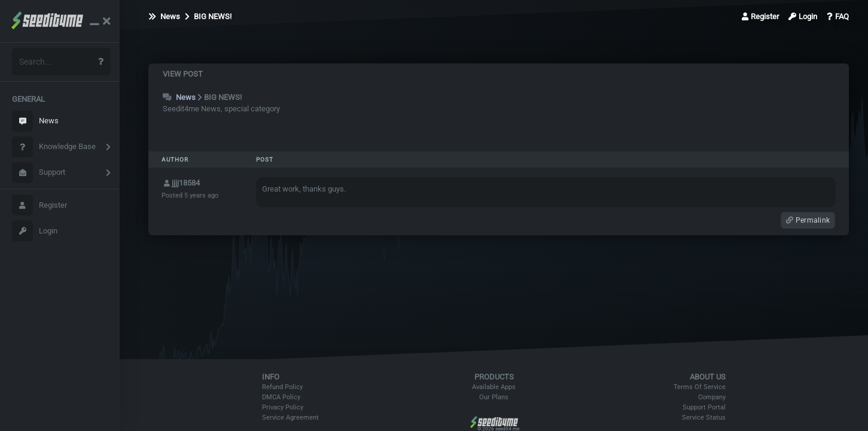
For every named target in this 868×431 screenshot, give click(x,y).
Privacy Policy (283, 407)
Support (39, 173)
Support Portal (704, 407)
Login (35, 231)
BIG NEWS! (208, 16)
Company (712, 397)
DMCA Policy (281, 397)
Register (39, 205)
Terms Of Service (700, 387)
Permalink (808, 220)
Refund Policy (282, 387)
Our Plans (494, 397)
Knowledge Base (54, 147)
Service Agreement (290, 418)
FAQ (838, 16)
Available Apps (494, 387)
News (35, 121)
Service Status (704, 418)
